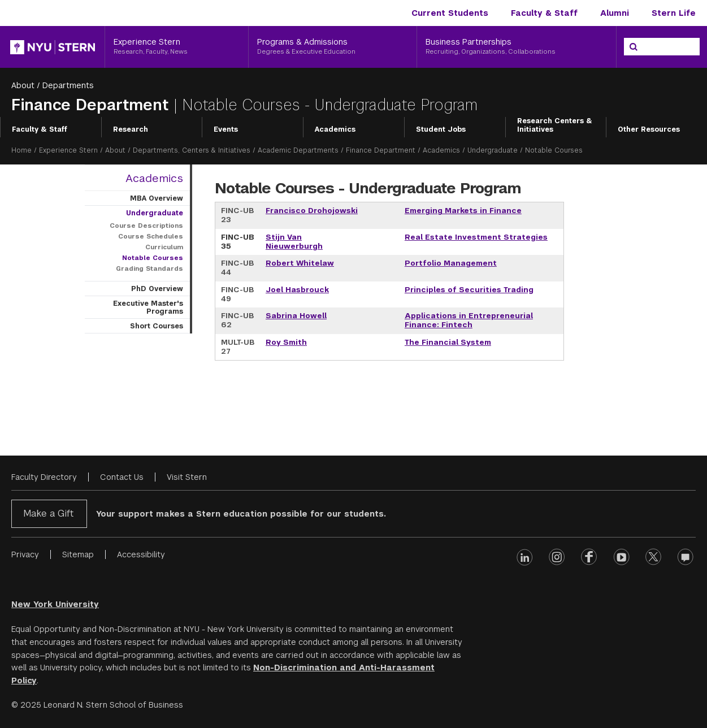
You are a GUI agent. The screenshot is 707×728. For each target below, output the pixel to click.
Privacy (25, 554)
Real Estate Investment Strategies (476, 237)
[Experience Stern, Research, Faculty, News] (177, 47)
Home (21, 150)
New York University (55, 604)
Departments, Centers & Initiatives (192, 150)
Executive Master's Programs (148, 307)
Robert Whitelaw (300, 263)
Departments (68, 85)
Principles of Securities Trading (469, 290)
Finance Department (92, 105)
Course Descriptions (146, 226)
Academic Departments (298, 150)
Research (131, 129)
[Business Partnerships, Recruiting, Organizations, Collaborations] (517, 47)
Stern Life (674, 13)
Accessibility (141, 554)
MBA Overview (157, 198)
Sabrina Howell (296, 316)
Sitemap (78, 554)
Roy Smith (286, 342)
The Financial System (448, 342)
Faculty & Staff (544, 13)
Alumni (615, 13)
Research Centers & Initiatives (555, 125)
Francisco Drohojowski (312, 211)
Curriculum (164, 247)
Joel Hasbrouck (297, 290)
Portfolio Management (451, 263)
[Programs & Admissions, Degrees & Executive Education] (332, 47)
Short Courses (157, 326)
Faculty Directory (44, 477)
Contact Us (122, 477)
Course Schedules (151, 236)
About (23, 85)
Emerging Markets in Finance (463, 211)
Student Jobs (441, 129)
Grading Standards (149, 268)
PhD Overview (157, 289)
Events (226, 129)
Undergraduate (493, 150)
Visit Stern (187, 477)
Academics (335, 129)
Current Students (450, 13)
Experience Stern (68, 150)
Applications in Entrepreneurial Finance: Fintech (469, 320)
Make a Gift (48, 513)
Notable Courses (153, 258)
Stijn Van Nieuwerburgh (294, 242)
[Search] (634, 47)
